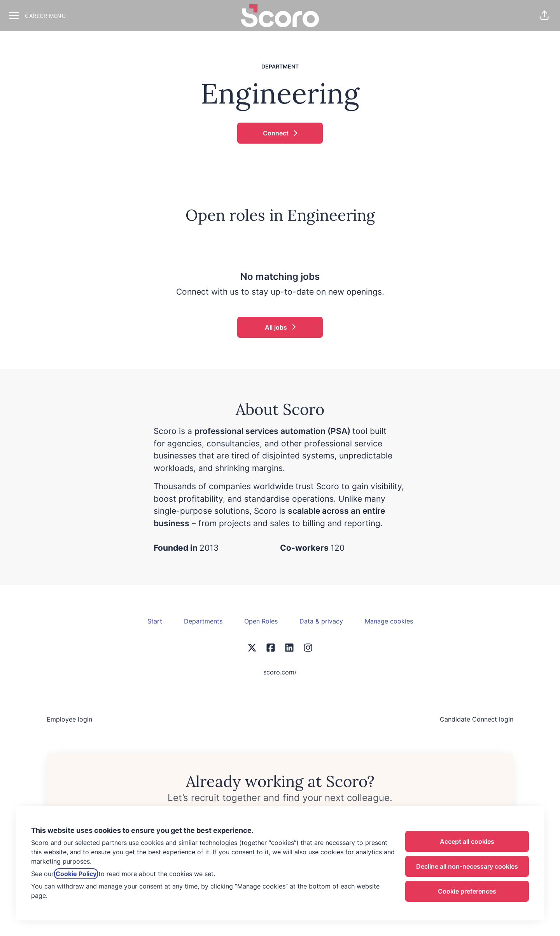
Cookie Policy (76, 874)
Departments (203, 621)
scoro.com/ (280, 672)
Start (155, 621)
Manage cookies (389, 621)
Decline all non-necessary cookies (467, 866)
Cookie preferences (467, 891)
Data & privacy (321, 621)
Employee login (69, 719)
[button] (544, 16)
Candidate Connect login (477, 719)
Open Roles (261, 621)
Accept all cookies (467, 841)
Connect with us (207, 292)
